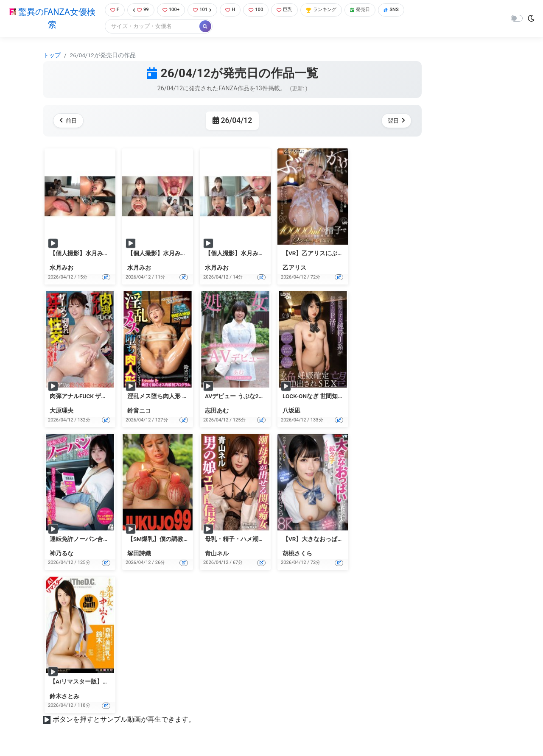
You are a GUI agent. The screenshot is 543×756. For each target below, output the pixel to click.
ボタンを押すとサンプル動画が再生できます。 (124, 720)
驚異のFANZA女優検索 (50, 19)
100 (262, 10)
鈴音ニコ (139, 412)
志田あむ (217, 412)
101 (205, 10)
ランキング (332, 10)
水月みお (62, 269)
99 (139, 10)
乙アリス (294, 269)
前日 (70, 121)
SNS (409, 10)
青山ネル (217, 554)
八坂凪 (291, 412)
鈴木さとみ (64, 697)
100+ (171, 10)
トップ (52, 56)
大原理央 (62, 412)
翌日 (395, 121)
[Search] (148, 27)
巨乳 (292, 10)
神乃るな (62, 554)
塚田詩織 (139, 554)
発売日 (375, 10)
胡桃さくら (297, 554)
